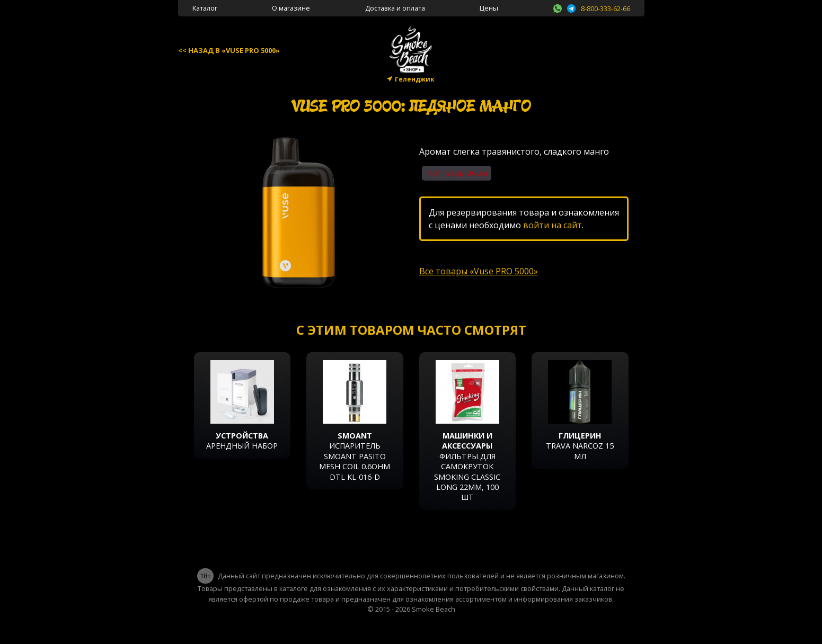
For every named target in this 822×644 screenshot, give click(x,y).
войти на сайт (553, 225)
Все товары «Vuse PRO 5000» (479, 271)
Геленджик (415, 79)
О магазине (291, 8)
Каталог (205, 8)
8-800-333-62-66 (606, 8)
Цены (489, 8)
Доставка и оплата (395, 8)
